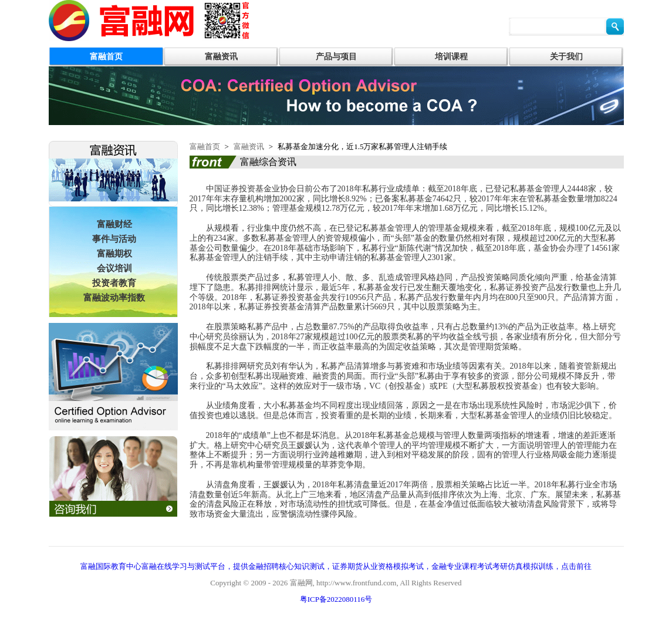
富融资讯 (221, 57)
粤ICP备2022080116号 (336, 599)
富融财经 (114, 224)
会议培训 (114, 268)
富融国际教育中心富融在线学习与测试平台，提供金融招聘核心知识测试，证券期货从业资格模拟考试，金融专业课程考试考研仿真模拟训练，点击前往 (336, 566)
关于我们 (566, 57)
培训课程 (451, 57)
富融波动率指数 (114, 298)
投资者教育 (114, 283)
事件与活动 (114, 239)
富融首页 (106, 57)
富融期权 (114, 254)
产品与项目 (336, 57)
